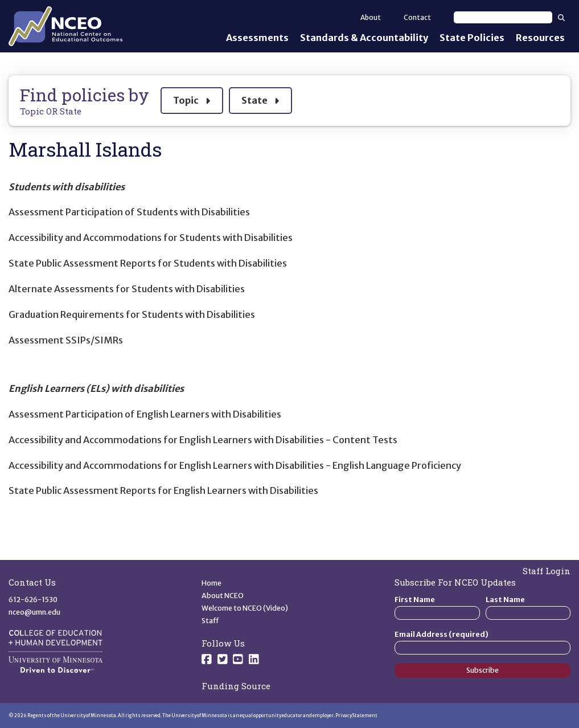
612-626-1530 (33, 600)
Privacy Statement (356, 715)
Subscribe (483, 670)
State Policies (472, 38)
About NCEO (223, 596)
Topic (192, 99)
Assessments (257, 38)
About (371, 17)
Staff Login (547, 571)
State (260, 99)
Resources (540, 38)
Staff (210, 621)
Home (212, 583)
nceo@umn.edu (34, 612)
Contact (417, 17)
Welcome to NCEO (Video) (245, 608)
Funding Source (236, 686)
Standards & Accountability (364, 38)
